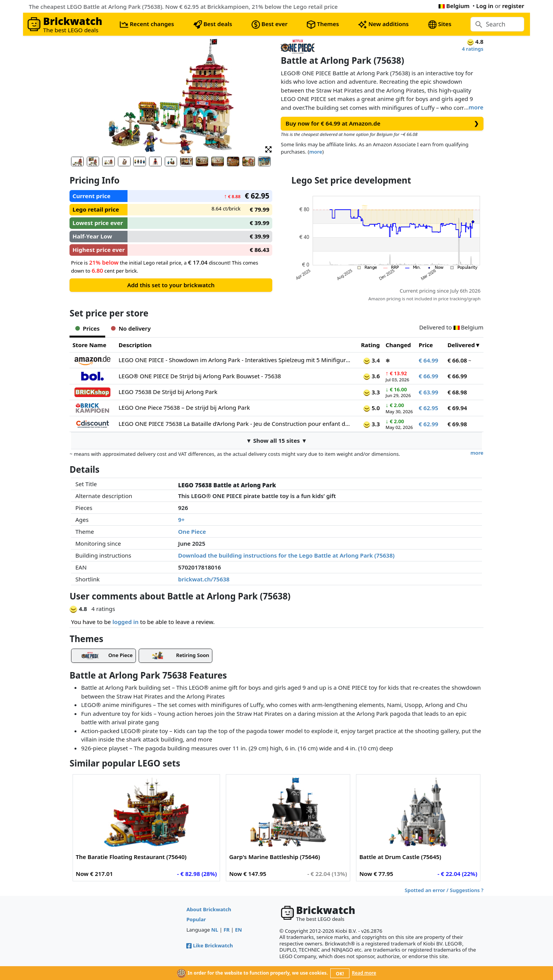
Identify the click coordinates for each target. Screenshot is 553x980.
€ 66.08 (457, 360)
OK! (340, 974)
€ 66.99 (428, 376)
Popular (196, 919)
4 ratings (473, 49)
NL (215, 930)
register (513, 6)
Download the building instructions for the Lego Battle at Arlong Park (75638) (286, 555)
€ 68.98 (457, 392)
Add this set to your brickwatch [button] (171, 285)
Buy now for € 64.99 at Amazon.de (382, 123)
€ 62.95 (428, 408)
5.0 (372, 408)
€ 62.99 (428, 424)
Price (426, 345)
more (476, 107)
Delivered (461, 345)
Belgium (454, 6)
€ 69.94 (457, 408)
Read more (364, 973)
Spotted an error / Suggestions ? (444, 890)
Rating (370, 345)
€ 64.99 (428, 360)
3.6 (372, 376)
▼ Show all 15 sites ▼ (276, 440)
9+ (181, 520)
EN (238, 930)
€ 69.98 (457, 424)
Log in (485, 6)
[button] (268, 149)
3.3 (372, 392)
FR (227, 930)
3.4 (372, 360)
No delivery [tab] (131, 328)
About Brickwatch (209, 909)
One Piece (192, 531)
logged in (126, 622)
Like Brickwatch (209, 945)
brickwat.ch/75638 (204, 579)
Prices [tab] (87, 328)
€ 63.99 (428, 392)
